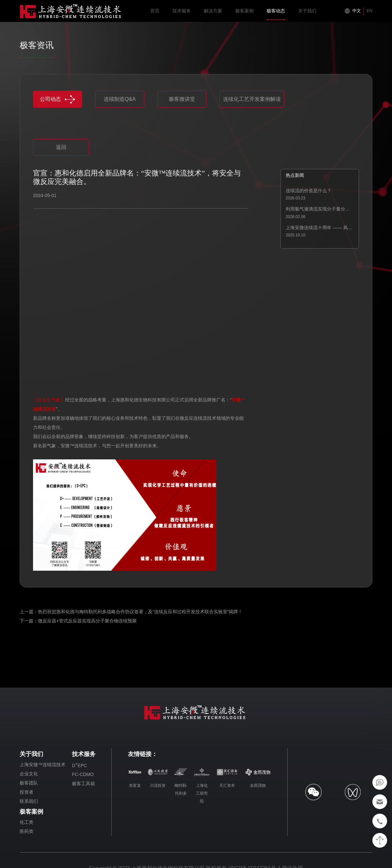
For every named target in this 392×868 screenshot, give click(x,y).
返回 (61, 147)
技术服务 (182, 14)
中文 (357, 11)
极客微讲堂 (182, 99)
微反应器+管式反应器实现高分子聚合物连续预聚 (87, 621)
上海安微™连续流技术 (43, 765)
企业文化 (29, 774)
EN (369, 11)
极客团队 (29, 783)
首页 (155, 14)
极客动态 (276, 14)
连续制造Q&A (120, 99)
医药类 (27, 831)
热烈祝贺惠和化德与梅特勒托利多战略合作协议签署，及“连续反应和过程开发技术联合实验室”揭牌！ (140, 612)
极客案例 (244, 14)
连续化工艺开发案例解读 (252, 99)
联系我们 (29, 801)
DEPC (80, 765)
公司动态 (57, 99)
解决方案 (213, 14)
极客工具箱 (83, 784)
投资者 (27, 792)
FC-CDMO (83, 774)
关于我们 (307, 14)
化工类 (27, 822)
